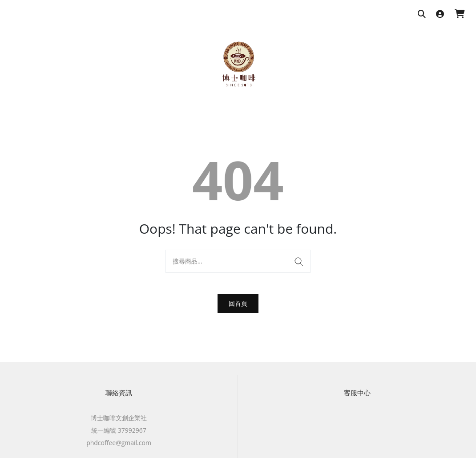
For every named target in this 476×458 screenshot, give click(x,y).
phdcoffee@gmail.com (119, 443)
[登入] (440, 14)
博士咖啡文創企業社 (119, 418)
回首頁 (238, 303)
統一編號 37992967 (119, 430)
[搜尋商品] (422, 14)
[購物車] (460, 14)
